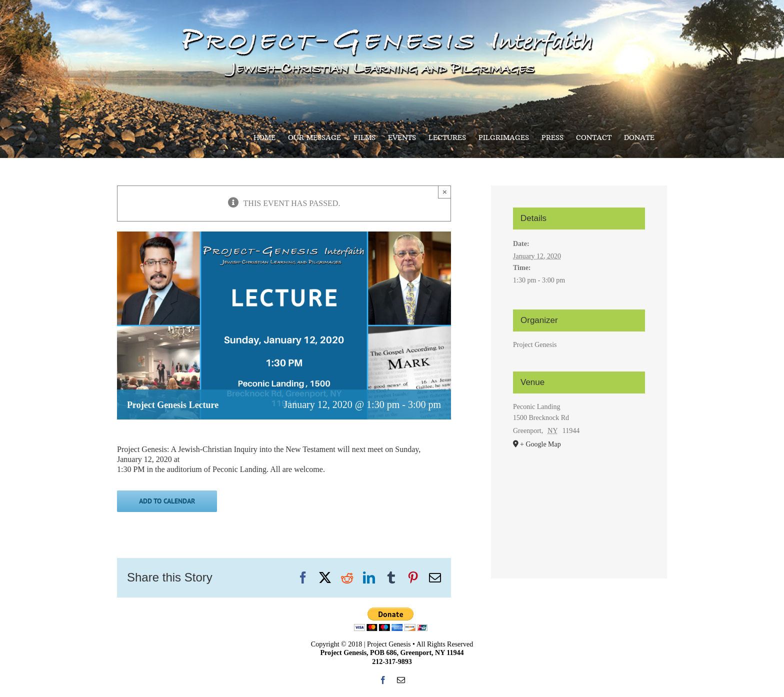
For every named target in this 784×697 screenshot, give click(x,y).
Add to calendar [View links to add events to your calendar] (167, 501)
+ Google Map (540, 444)
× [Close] (445, 192)
